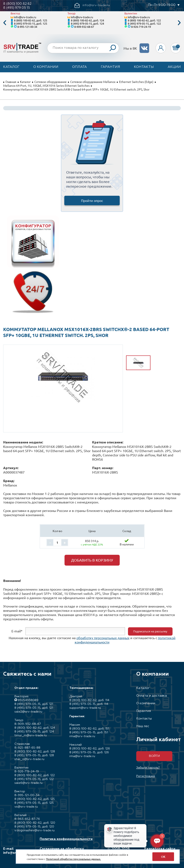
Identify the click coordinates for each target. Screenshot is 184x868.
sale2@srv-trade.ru (28, 712)
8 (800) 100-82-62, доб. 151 (89, 729)
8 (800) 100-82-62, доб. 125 (31, 20)
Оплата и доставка (152, 696)
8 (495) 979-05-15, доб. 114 (89, 704)
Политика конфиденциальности (66, 839)
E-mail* (17, 631)
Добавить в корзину (92, 560)
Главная (11, 82)
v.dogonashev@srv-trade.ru (34, 830)
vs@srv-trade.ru (26, 807)
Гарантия (110, 67)
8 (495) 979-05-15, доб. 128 (34, 755)
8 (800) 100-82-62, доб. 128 (35, 752)
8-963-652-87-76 (27, 819)
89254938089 (28, 700)
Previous (5, 23)
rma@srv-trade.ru (82, 736)
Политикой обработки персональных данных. (73, 859)
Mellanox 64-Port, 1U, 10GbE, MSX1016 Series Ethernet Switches (46, 85)
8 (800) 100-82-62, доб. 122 (144, 20)
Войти (154, 756)
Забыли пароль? (148, 768)
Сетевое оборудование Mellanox (93, 82)
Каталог (11, 67)
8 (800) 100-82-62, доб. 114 (89, 700)
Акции (174, 67)
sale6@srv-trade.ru (28, 783)
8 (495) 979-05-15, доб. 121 (34, 704)
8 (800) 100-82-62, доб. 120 (35, 823)
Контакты (144, 67)
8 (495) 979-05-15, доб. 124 (87, 23)
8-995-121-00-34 (27, 27)
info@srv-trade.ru (25, 17)
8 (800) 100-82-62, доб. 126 (90, 749)
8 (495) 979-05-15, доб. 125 (31, 23)
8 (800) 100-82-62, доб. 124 (87, 20)
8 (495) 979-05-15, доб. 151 (89, 732)
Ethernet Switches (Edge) (136, 82)
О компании (46, 67)
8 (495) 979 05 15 (17, 8)
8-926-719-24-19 (141, 27)
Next (179, 23)
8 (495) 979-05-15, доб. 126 (89, 752)
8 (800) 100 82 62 (17, 4)
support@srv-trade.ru (85, 708)
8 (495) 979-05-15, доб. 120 (34, 827)
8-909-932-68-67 (84, 27)
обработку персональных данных (103, 638)
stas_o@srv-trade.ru (29, 759)
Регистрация (146, 776)
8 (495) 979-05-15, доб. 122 (144, 23)
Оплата (79, 67)
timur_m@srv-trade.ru (31, 735)
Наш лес (143, 726)
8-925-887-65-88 (27, 748)
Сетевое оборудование (51, 82)
